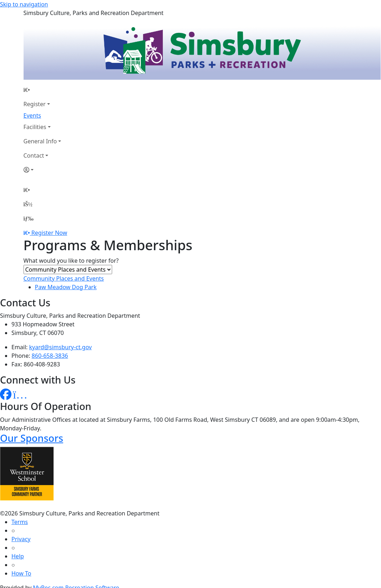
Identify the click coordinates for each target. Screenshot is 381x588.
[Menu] (29, 218)
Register (35, 104)
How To (21, 573)
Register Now (49, 233)
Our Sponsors (32, 438)
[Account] (42, 170)
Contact (34, 155)
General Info (40, 141)
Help (18, 556)
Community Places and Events (64, 278)
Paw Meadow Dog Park (66, 287)
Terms (20, 522)
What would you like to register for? (71, 261)
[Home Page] (42, 90)
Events (32, 115)
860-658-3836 (50, 356)
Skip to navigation (24, 4)
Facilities (35, 127)
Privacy (21, 539)
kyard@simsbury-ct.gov (61, 347)
